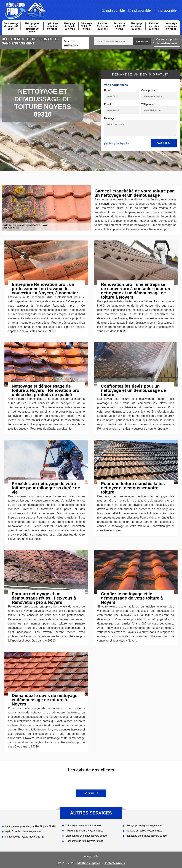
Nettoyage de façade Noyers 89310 (25, 837)
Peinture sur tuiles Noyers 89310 (144, 831)
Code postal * (149, 90)
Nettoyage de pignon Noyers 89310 (146, 825)
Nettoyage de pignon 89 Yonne (137, 26)
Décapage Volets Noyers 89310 (83, 825)
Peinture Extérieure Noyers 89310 (84, 831)
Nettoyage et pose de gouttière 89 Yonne (32, 27)
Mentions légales (89, 863)
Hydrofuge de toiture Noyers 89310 (25, 831)
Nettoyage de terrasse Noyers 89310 (146, 836)
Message (109, 118)
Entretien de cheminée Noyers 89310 (86, 836)
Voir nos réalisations (71, 43)
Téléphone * (148, 104)
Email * (108, 104)
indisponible (116, 10)
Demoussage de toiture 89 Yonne (11, 26)
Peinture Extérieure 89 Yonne (103, 26)
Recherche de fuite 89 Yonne (119, 26)
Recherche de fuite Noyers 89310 (84, 841)
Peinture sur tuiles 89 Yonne (154, 26)
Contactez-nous (114, 863)
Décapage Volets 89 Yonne (86, 26)
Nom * (108, 90)
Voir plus (91, 793)
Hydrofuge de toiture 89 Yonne (52, 26)
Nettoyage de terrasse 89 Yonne (171, 26)
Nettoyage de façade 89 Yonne (70, 26)
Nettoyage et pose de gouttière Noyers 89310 (30, 826)
